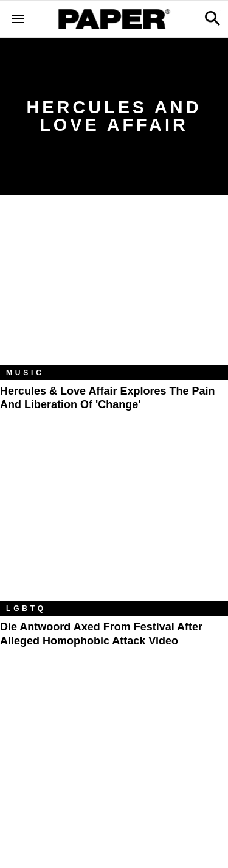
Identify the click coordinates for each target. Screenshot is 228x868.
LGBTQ (26, 609)
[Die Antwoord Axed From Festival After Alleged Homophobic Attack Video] (114, 525)
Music (25, 373)
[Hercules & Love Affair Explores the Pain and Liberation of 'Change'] (114, 289)
